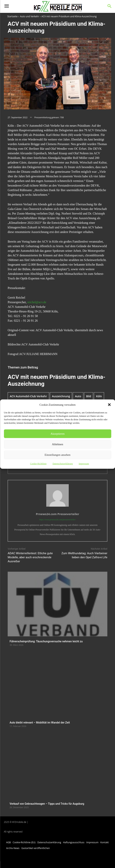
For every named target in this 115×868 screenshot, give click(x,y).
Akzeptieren (57, 434)
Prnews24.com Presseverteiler (58, 514)
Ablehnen (57, 444)
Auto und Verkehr (29, 16)
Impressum (84, 463)
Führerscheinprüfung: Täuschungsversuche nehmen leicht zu (46, 641)
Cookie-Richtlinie (38, 463)
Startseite (12, 16)
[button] (109, 405)
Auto (78, 396)
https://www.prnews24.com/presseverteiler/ (57, 519)
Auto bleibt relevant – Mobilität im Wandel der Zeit (40, 723)
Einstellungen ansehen (57, 455)
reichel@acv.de (37, 302)
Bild (89, 396)
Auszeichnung (61, 396)
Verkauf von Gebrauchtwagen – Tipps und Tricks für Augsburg (47, 804)
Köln (99, 396)
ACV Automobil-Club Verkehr (28, 396)
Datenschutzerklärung (63, 463)
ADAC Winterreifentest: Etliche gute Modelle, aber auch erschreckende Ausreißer (30, 557)
